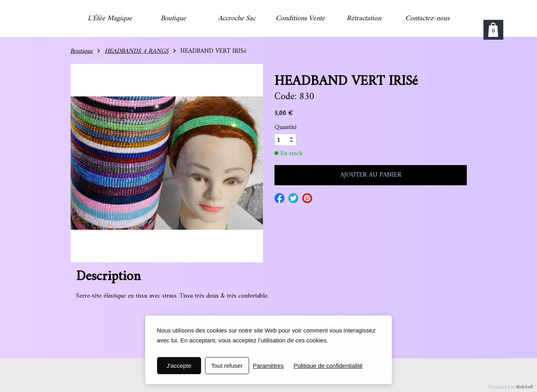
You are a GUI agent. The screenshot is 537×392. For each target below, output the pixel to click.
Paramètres (268, 366)
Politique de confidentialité (328, 366)
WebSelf (525, 387)
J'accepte (179, 366)
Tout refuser (227, 366)
